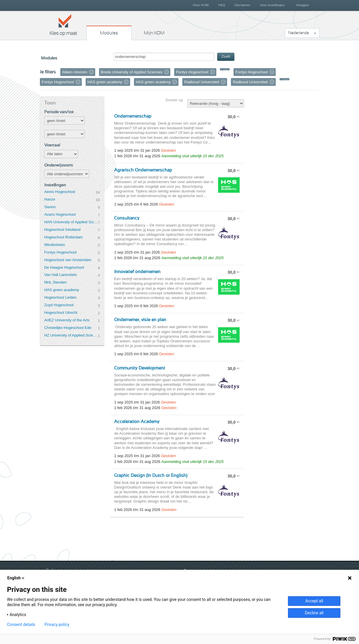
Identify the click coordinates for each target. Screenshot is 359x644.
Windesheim (55, 245)
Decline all (314, 613)
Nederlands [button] (299, 33)
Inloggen (303, 5)
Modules (109, 33)
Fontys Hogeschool (60, 252)
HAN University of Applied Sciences (71, 222)
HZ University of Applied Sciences (71, 335)
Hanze (50, 199)
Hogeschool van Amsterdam (68, 260)
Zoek (226, 57)
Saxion (50, 207)
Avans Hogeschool (60, 214)
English (16, 578)
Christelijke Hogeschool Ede (68, 328)
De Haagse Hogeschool (64, 267)
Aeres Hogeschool (60, 192)
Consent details (21, 624)
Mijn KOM (154, 33)
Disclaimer (243, 5)
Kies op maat (63, 25)
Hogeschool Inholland (62, 230)
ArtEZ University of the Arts (67, 320)
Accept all (314, 601)
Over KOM (201, 5)
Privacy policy (57, 624)
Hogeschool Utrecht (61, 313)
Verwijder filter (91, 72)
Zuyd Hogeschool (59, 305)
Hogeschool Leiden (60, 297)
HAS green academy (62, 290)
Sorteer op (174, 100)
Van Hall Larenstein (61, 275)
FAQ (222, 5)
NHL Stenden (55, 282)
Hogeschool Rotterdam (63, 237)
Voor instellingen (272, 5)
